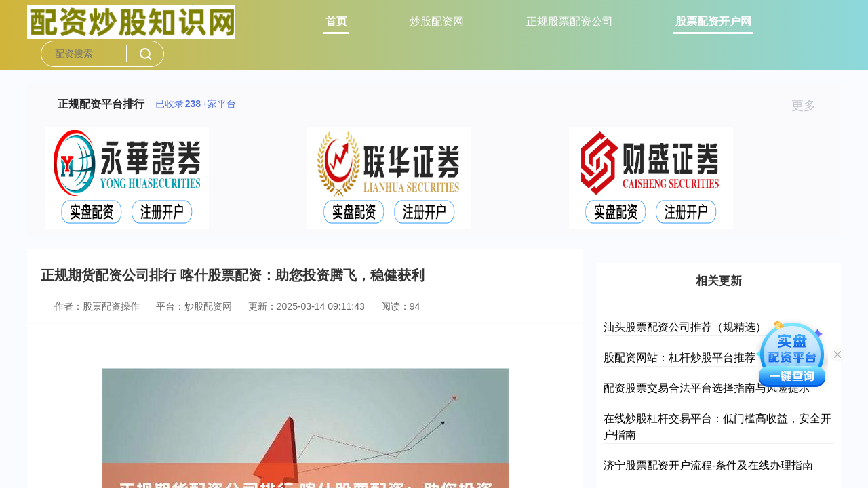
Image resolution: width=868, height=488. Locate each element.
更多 (809, 106)
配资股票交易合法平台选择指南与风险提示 (707, 388)
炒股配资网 (437, 21)
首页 (336, 21)
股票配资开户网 (713, 21)
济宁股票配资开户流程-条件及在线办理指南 (708, 465)
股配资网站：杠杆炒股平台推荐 (679, 358)
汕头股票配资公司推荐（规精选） (685, 327)
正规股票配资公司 (570, 21)
